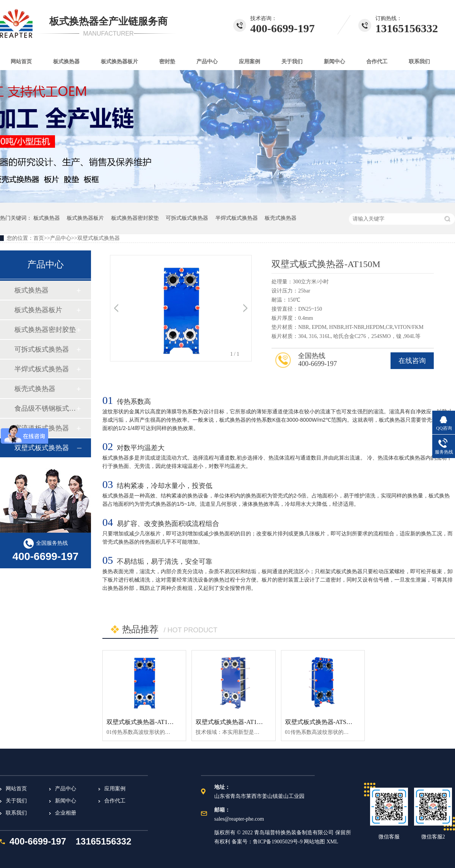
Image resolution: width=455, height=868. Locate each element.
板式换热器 (66, 62)
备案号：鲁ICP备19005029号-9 (267, 842)
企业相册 (66, 813)
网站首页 (21, 62)
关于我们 (292, 62)
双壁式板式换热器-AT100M (232, 722)
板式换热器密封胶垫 (135, 218)
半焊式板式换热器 (237, 218)
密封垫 (167, 62)
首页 (39, 238)
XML (332, 842)
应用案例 (249, 62)
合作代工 (377, 62)
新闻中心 (334, 62)
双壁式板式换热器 (99, 238)
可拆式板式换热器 (187, 218)
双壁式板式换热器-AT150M (143, 722)
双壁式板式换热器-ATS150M (323, 722)
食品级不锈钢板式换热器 (45, 408)
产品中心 (207, 62)
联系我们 (419, 62)
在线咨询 (412, 361)
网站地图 (315, 842)
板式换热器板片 (119, 62)
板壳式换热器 (281, 218)
